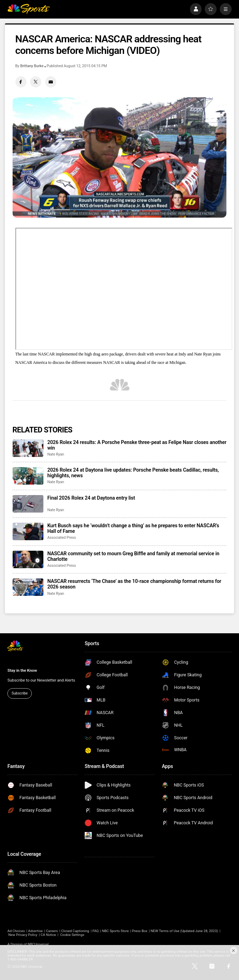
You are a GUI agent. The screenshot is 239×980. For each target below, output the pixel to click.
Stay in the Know (22, 670)
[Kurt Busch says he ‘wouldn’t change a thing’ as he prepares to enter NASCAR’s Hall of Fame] (28, 531)
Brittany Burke (32, 66)
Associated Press (62, 538)
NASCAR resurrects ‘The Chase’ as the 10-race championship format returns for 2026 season (134, 584)
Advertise (36, 931)
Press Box (140, 931)
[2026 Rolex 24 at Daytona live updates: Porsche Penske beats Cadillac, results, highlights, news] (28, 476)
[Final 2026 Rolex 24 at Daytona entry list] (28, 504)
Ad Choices (16, 931)
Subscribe (20, 693)
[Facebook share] (21, 82)
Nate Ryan (56, 454)
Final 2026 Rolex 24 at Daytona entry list (91, 498)
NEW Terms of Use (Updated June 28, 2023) (184, 931)
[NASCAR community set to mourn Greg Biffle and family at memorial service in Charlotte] (28, 559)
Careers (52, 931)
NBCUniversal (38, 944)
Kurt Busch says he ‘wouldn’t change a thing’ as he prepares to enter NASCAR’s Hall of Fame (133, 528)
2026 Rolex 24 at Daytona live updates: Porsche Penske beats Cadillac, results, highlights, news (133, 473)
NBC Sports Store (115, 931)
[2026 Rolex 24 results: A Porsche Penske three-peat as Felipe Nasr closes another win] (28, 448)
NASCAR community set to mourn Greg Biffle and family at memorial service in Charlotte (133, 556)
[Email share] (51, 82)
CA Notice (48, 935)
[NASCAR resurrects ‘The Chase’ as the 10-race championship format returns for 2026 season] (28, 587)
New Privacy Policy (23, 935)
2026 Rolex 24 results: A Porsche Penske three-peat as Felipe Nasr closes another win (137, 445)
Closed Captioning (75, 931)
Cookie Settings (72, 935)
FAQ (96, 931)
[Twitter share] (36, 82)
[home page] (29, 9)
